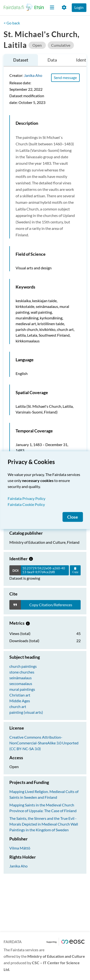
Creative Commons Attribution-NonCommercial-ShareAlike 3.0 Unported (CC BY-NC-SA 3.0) (44, 743)
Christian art (20, 695)
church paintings (23, 666)
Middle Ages (20, 701)
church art (18, 706)
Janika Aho (33, 75)
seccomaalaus (21, 683)
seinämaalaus (21, 678)
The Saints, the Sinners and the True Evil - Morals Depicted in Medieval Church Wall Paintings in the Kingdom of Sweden (44, 824)
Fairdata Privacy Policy (27, 498)
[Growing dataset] (31, 559)
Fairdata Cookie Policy (26, 504)
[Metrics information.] (28, 623)
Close (73, 517)
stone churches (22, 672)
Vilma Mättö (20, 848)
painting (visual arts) (26, 712)
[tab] (21, 60)
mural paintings (22, 689)
